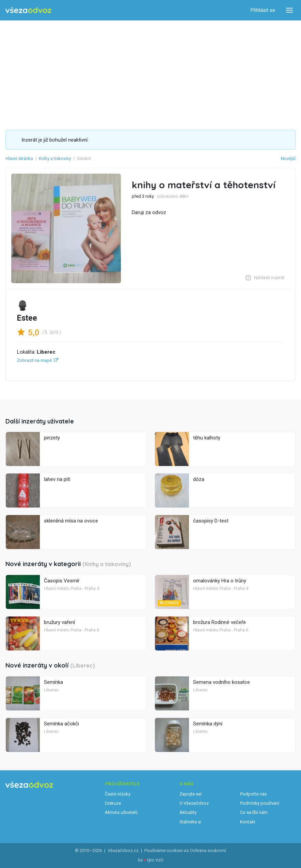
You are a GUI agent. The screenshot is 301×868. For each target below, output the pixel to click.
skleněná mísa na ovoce (71, 521)
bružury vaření (59, 622)
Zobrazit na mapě (34, 360)
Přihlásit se (263, 10)
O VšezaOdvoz (194, 803)
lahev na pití (57, 479)
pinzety (52, 438)
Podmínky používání (260, 803)
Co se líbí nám (254, 812)
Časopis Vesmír (62, 581)
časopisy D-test (211, 521)
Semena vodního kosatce (221, 682)
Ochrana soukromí (208, 850)
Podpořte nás (253, 794)
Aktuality (188, 812)
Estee (27, 318)
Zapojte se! (191, 794)
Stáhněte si (190, 822)
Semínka (53, 682)
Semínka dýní (208, 724)
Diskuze (113, 803)
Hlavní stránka (19, 158)
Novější (288, 158)
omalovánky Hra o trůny (220, 581)
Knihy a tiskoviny (55, 158)
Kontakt (248, 822)
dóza (199, 479)
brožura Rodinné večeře (219, 622)
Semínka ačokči (61, 724)
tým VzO (155, 860)
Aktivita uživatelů (121, 812)
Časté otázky (118, 794)
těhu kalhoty (207, 438)
